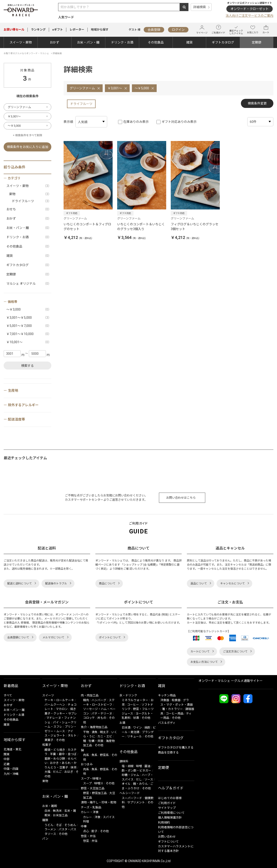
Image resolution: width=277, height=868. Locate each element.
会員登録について (18, 637)
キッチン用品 (167, 695)
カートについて (200, 652)
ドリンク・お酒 (122, 42)
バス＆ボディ (167, 723)
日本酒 (126, 728)
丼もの (102, 718)
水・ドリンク (128, 695)
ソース (149, 779)
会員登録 (154, 30)
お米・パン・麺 (88, 42)
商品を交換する (168, 753)
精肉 (86, 700)
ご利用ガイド (218, 29)
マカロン (62, 709)
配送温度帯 (16, 419)
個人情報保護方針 (170, 818)
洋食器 (165, 700)
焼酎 (147, 728)
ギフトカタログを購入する (176, 748)
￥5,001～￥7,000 (29, 326)
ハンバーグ (99, 700)
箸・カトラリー (172, 709)
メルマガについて (53, 637)
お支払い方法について (204, 662)
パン (45, 839)
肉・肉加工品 (90, 695)
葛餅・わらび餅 (55, 759)
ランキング (38, 30)
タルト (72, 735)
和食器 (176, 700)
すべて (8, 695)
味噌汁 (99, 783)
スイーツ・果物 (21, 42)
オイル (126, 784)
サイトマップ (167, 808)
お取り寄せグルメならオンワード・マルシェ (26, 53)
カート (266, 29)
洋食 (97, 817)
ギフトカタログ (223, 42)
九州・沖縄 (11, 774)
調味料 (124, 761)
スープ (87, 783)
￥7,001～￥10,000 (29, 334)
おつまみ (87, 764)
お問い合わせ (167, 837)
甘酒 (136, 718)
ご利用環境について (171, 813)
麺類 (45, 820)
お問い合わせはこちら (181, 498)
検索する (27, 366)
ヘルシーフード (130, 793)
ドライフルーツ (81, 104)
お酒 (122, 723)
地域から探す (100, 30)
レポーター (77, 30)
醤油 (147, 766)
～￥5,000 (142, 88)
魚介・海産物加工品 (94, 727)
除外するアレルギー (23, 405)
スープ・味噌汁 (91, 779)
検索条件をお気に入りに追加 (27, 147)
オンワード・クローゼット (250, 9)
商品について (107, 584)
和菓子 (47, 745)
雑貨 (189, 42)
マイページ (202, 30)
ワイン (137, 728)
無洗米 (57, 811)
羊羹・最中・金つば (63, 754)
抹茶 (74, 767)
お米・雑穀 (50, 806)
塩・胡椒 (128, 766)
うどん (49, 825)
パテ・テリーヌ (102, 714)
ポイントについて (110, 637)
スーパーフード (132, 798)
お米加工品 (60, 815)
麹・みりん (140, 784)
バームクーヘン (55, 705)
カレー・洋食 (90, 812)
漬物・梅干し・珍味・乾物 (99, 802)
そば (59, 825)
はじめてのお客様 (170, 798)
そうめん (70, 825)
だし (139, 779)
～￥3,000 (29, 310)
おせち (29, 209)
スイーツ (48, 695)
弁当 (94, 841)
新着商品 (11, 686)
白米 (47, 811)
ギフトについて (168, 842)
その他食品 (156, 42)
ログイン (178, 30)
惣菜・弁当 (88, 836)
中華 (84, 826)
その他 (60, 740)
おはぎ (69, 772)
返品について (199, 584)
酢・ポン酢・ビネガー (136, 771)
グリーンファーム (82, 88)
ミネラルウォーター (135, 700)
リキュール (135, 736)
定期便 (257, 42)
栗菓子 (49, 740)
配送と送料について (20, 584)
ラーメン (50, 829)
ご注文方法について (235, 652)
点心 (86, 831)
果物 (30, 194)
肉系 (86, 755)
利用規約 (164, 823)
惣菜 (86, 841)
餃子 (94, 831)
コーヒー (133, 705)
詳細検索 (200, 7)
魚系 (94, 755)
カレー (88, 817)
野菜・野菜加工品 (95, 793)
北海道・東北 (12, 749)
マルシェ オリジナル (29, 284)
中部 (7, 759)
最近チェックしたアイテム (236, 30)
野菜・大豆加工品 (93, 788)
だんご (57, 772)
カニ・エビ (105, 736)
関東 (7, 754)
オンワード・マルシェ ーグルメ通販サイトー (231, 681)
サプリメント (136, 802)
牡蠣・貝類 (96, 741)
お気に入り (253, 29)
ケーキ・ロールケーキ (59, 700)
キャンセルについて (232, 584)
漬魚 (94, 732)
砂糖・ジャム (130, 775)
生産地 (13, 391)
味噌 (139, 766)
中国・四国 (11, 769)
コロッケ (89, 718)
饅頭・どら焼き (55, 750)
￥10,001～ (29, 342)
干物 (86, 732)
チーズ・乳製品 (91, 807)
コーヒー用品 (175, 714)
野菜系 (104, 755)
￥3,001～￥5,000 (29, 318)
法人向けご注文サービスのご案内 (250, 16)
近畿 (7, 764)
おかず (54, 42)
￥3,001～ (115, 88)
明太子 (104, 732)
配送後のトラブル (56, 584)
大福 (47, 772)
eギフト (58, 30)
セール (14, 30)
